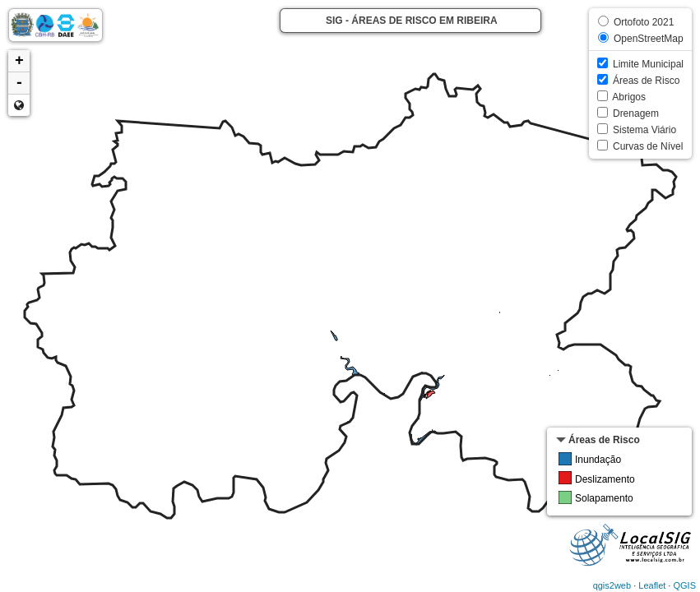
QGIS (684, 585)
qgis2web (612, 585)
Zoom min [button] (19, 105)
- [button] (19, 83)
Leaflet (652, 585)
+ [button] (19, 61)
